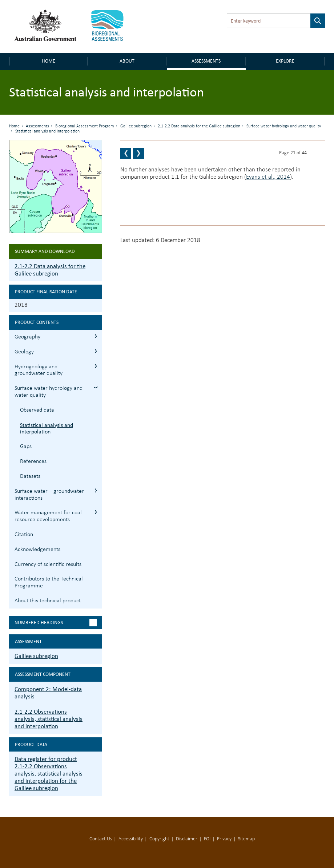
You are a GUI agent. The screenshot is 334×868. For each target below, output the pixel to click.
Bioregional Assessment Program (85, 126)
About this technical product (48, 601)
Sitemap (246, 839)
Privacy (224, 839)
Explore (285, 61)
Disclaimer (187, 839)
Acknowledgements (37, 550)
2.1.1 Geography (96, 336)
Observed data (37, 410)
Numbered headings (39, 623)
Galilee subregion (136, 126)
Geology (24, 352)
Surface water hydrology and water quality (284, 126)
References (33, 461)
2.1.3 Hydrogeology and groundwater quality (96, 366)
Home (49, 61)
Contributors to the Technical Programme (49, 582)
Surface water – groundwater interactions (49, 495)
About (127, 61)
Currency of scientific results (48, 564)
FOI (207, 839)
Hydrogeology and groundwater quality (39, 370)
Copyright (159, 839)
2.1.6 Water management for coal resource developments (96, 512)
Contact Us (101, 839)
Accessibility (131, 839)
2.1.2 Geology (96, 351)
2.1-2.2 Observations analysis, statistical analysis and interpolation (49, 719)
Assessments (206, 61)
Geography (27, 337)
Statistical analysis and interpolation (47, 428)
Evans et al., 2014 (268, 177)
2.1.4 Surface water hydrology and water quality (96, 387)
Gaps (26, 447)
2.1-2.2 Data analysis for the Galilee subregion (199, 126)
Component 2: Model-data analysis (48, 693)
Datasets (30, 476)
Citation (24, 535)
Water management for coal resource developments (48, 516)
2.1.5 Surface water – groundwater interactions (96, 490)
